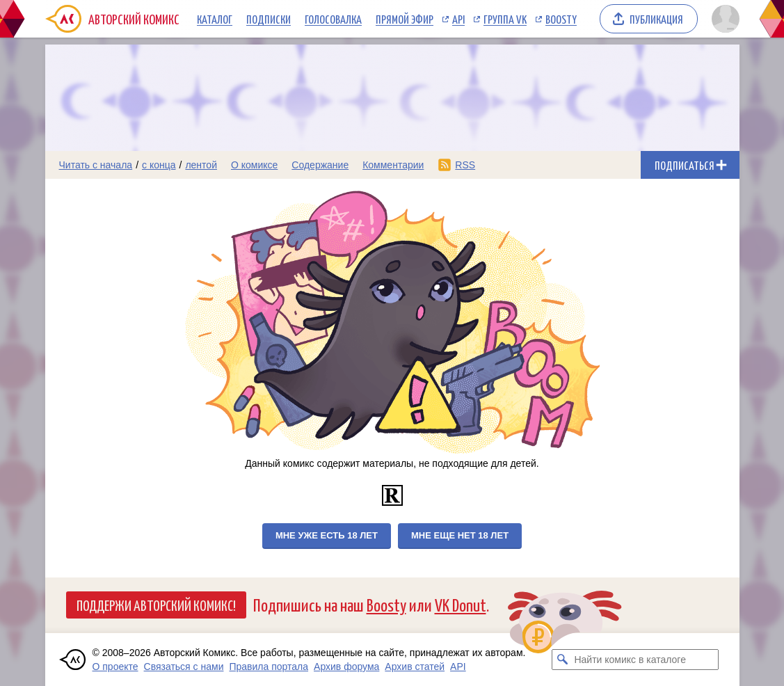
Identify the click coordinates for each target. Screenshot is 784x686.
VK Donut (461, 604)
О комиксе (254, 165)
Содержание (320, 165)
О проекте (115, 667)
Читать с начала (96, 165)
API (458, 19)
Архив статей (415, 667)
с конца (159, 165)
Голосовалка (333, 19)
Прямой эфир (405, 19)
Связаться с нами (184, 667)
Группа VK (505, 19)
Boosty (561, 19)
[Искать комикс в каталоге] (562, 660)
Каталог (215, 19)
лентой (201, 165)
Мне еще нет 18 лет (460, 535)
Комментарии (393, 165)
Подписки (269, 19)
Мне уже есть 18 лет (327, 535)
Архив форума (346, 667)
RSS (465, 165)
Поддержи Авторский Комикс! (156, 605)
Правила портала (269, 667)
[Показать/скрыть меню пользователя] (723, 19)
